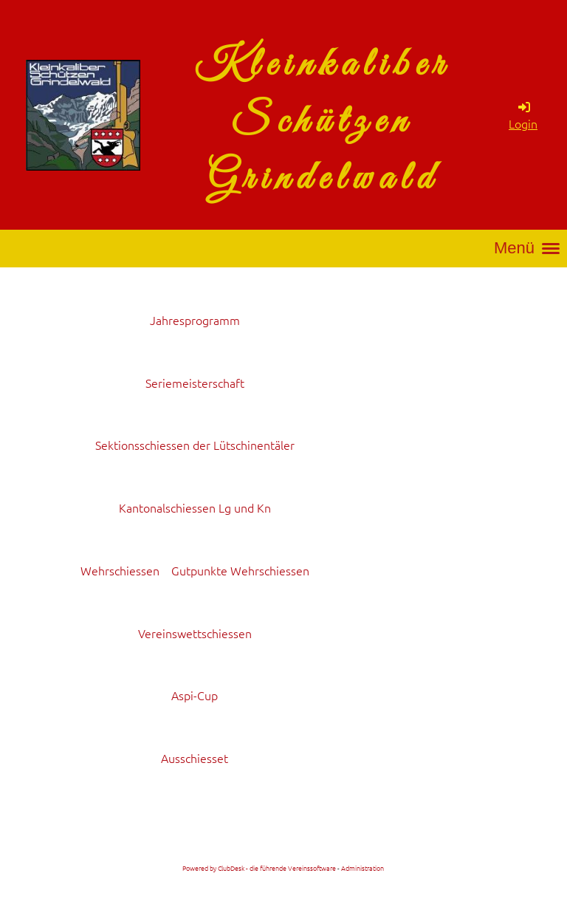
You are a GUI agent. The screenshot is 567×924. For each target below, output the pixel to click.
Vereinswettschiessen (195, 633)
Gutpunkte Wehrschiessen (240, 570)
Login (523, 115)
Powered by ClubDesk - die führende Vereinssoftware (259, 867)
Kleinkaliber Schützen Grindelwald (323, 122)
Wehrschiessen (120, 570)
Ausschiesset (195, 758)
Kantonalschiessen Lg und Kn (195, 507)
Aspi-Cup (195, 695)
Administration (362, 867)
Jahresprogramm (195, 320)
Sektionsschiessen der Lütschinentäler (195, 445)
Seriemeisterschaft (195, 383)
